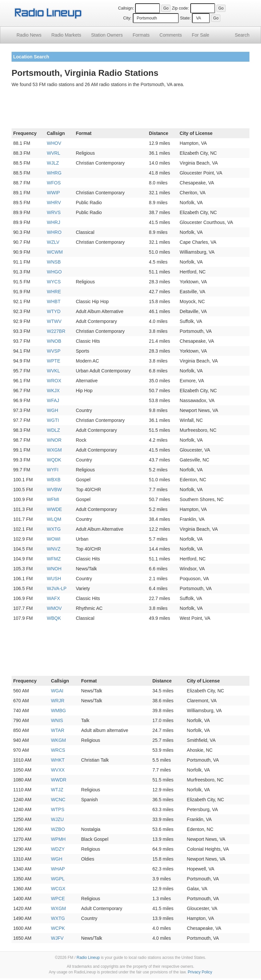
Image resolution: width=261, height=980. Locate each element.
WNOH (54, 569)
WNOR (54, 440)
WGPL (58, 879)
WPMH (58, 839)
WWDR (59, 780)
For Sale (201, 35)
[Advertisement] (130, 109)
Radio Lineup (88, 958)
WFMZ (54, 559)
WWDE (55, 509)
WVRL (54, 153)
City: (127, 18)
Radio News (29, 35)
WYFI (53, 470)
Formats (141, 35)
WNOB (54, 341)
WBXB (54, 480)
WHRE (54, 292)
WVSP (54, 351)
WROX (54, 381)
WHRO (54, 232)
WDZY (58, 849)
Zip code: (180, 8)
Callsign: (126, 8)
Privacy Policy (200, 972)
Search (242, 35)
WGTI (53, 420)
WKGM (58, 740)
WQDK (54, 460)
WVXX (58, 770)
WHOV (54, 143)
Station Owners (107, 35)
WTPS (57, 809)
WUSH (54, 579)
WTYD (54, 311)
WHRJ (54, 222)
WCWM (55, 252)
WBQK (54, 618)
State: (186, 18)
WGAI (57, 691)
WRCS (58, 750)
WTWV (54, 321)
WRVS (54, 212)
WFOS (54, 183)
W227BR (56, 331)
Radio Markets (66, 35)
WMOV (54, 608)
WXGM (54, 450)
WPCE (58, 899)
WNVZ (54, 549)
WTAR (57, 730)
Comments (171, 35)
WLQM (54, 519)
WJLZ (53, 163)
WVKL (54, 371)
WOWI (54, 539)
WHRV (54, 203)
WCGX (58, 889)
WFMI (53, 499)
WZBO (58, 829)
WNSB (54, 262)
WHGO (54, 272)
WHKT (58, 760)
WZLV (53, 242)
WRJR (57, 701)
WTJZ (57, 790)
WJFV (57, 938)
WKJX (53, 391)
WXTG (54, 529)
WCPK (58, 928)
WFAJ (53, 400)
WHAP (58, 869)
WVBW (54, 490)
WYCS (54, 282)
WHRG (54, 173)
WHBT (54, 301)
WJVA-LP (57, 588)
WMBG (58, 711)
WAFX (54, 598)
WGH (53, 410)
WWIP (54, 193)
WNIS (57, 720)
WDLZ (54, 430)
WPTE (54, 361)
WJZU (57, 819)
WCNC (58, 800)
